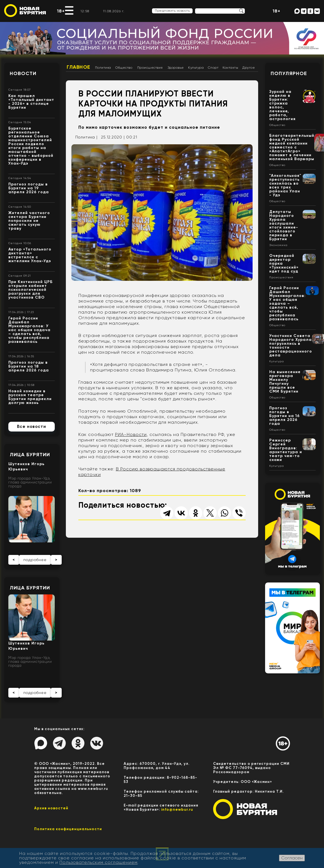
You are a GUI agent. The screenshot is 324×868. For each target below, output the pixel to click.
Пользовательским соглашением (99, 862)
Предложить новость (172, 11)
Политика (103, 68)
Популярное (289, 73)
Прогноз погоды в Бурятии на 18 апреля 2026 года (29, 366)
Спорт (213, 68)
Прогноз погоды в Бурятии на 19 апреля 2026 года (29, 188)
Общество (124, 68)
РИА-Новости (131, 434)
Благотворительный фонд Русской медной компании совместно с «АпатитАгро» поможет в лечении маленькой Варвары (292, 147)
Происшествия (150, 68)
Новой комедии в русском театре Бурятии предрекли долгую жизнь (30, 397)
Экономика (278, 245)
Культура (196, 68)
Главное (78, 67)
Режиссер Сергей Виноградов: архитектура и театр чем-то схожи (286, 450)
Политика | (86, 137)
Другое (249, 68)
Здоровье (176, 68)
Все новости (32, 426)
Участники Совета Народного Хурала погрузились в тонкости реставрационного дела (291, 345)
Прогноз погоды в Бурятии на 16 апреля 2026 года (285, 416)
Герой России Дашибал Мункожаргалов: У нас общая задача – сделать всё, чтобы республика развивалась (29, 330)
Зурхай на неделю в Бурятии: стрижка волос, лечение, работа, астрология (282, 105)
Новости (23, 73)
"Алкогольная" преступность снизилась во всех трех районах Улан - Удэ (285, 185)
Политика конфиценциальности (68, 829)
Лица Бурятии (30, 455)
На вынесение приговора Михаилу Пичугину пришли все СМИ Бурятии (285, 382)
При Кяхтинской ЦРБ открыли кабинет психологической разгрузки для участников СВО (31, 290)
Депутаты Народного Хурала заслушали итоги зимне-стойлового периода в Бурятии (284, 225)
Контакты (230, 68)
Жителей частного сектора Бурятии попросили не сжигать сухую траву (29, 221)
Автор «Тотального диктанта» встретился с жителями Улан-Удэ (30, 255)
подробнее (35, 560)
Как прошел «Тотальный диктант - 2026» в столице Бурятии (31, 102)
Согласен (292, 858)
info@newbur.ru (177, 809)
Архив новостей (51, 808)
